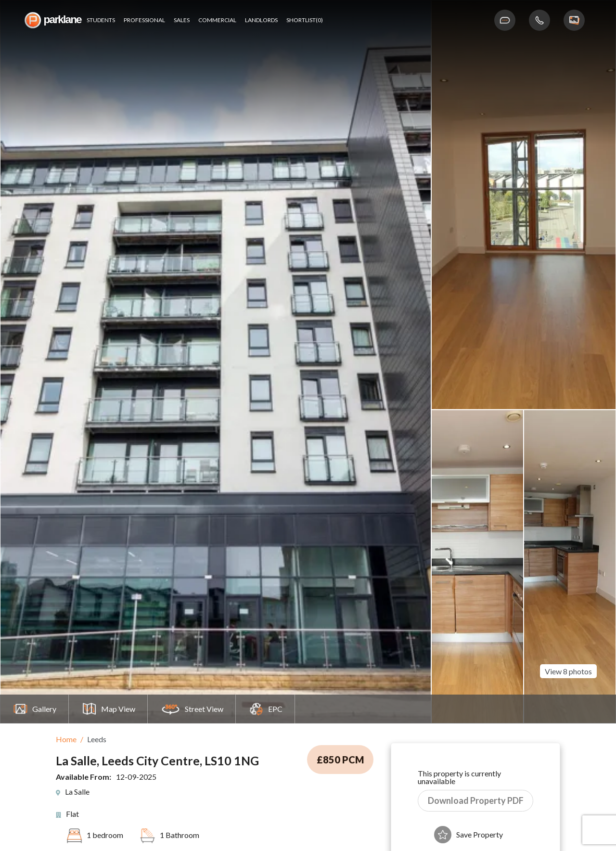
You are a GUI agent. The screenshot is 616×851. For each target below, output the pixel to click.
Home (66, 739)
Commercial (217, 20)
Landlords (261, 20)
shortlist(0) (305, 20)
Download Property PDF (476, 800)
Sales (182, 20)
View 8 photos (568, 667)
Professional (144, 20)
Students (101, 20)
